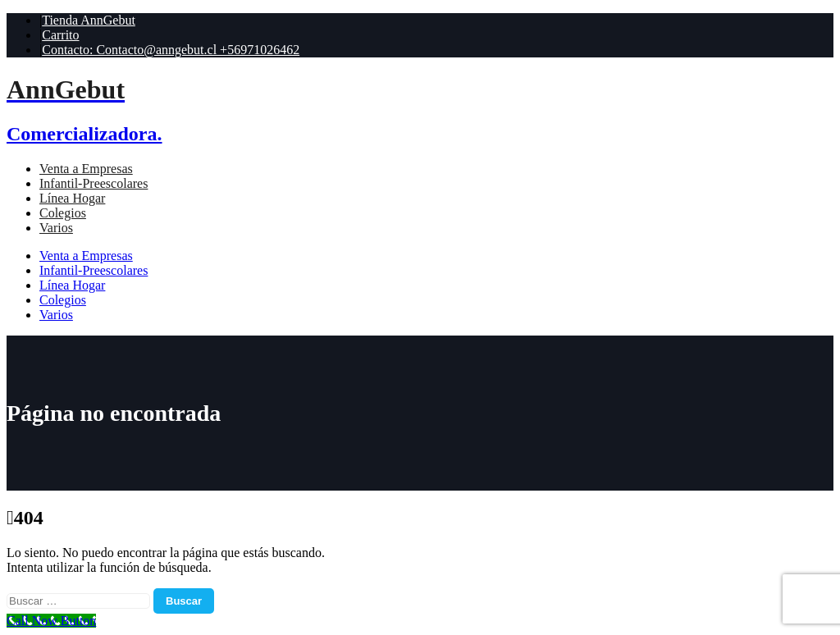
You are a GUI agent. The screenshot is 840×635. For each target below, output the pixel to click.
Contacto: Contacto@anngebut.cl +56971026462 (171, 50)
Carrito (60, 35)
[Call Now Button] (51, 621)
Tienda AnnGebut (89, 20)
